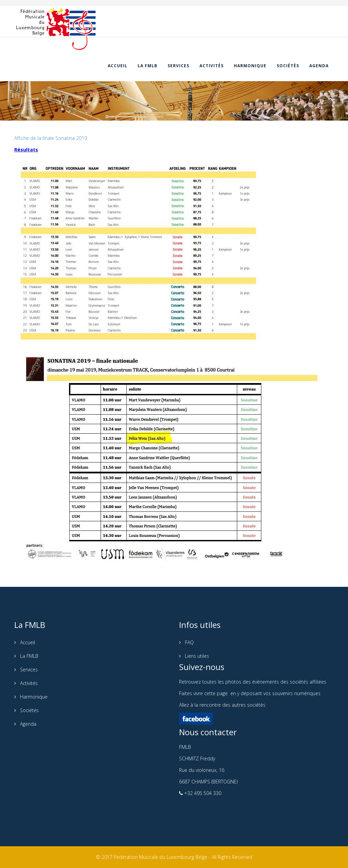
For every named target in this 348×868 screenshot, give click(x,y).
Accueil (118, 66)
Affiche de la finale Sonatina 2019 (51, 138)
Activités (212, 66)
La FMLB (147, 66)
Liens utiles (196, 656)
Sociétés (288, 66)
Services (178, 66)
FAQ (189, 642)
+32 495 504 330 (202, 793)
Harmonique (250, 66)
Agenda (319, 66)
